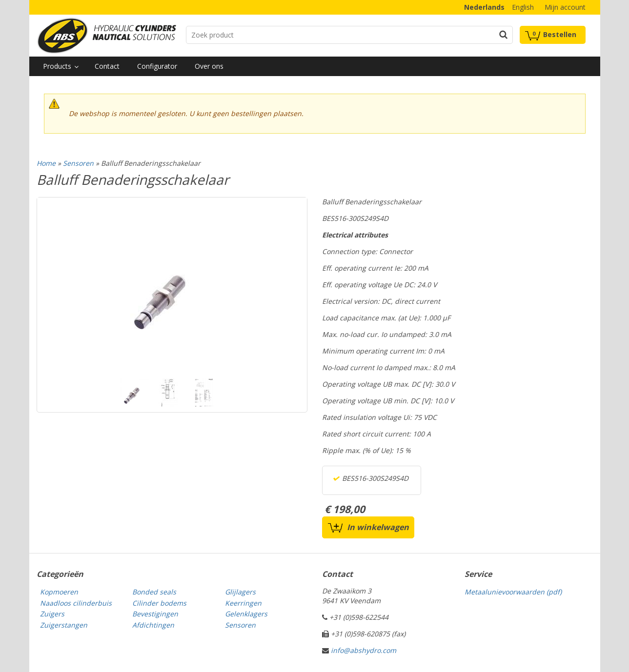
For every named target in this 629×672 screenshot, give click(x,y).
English (523, 7)
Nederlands (484, 7)
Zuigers (52, 614)
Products (57, 66)
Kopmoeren (59, 592)
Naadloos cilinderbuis (76, 603)
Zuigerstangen (64, 625)
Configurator (157, 66)
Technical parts (106, 36)
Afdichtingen (153, 625)
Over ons (209, 66)
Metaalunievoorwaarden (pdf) (513, 592)
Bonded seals (154, 592)
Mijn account (565, 7)
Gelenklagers (246, 614)
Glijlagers (240, 592)
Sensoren (78, 163)
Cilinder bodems (159, 603)
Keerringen (243, 603)
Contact (107, 66)
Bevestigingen (155, 614)
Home (46, 163)
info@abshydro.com (364, 650)
